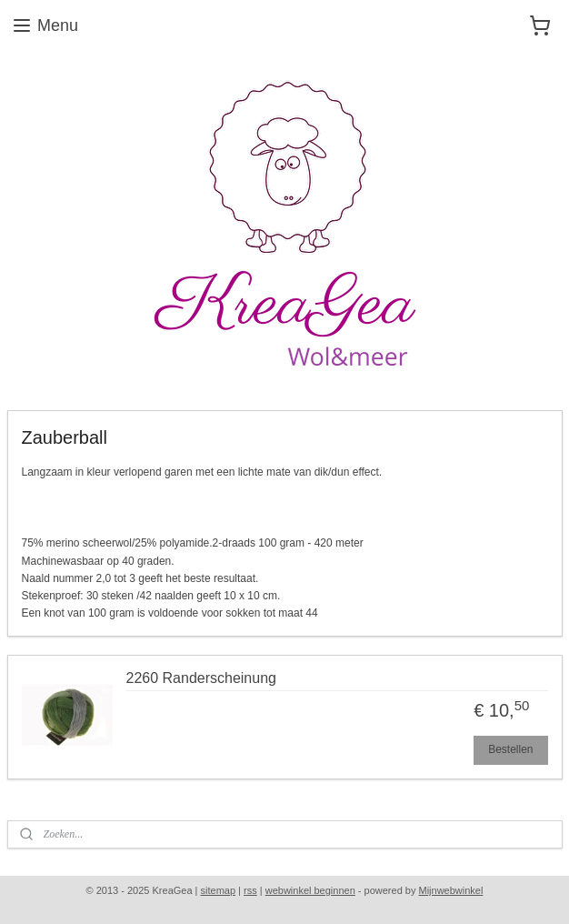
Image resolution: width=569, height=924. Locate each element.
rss (250, 890)
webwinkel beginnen (310, 890)
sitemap (219, 890)
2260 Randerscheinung (201, 678)
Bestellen (510, 749)
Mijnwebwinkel (450, 890)
